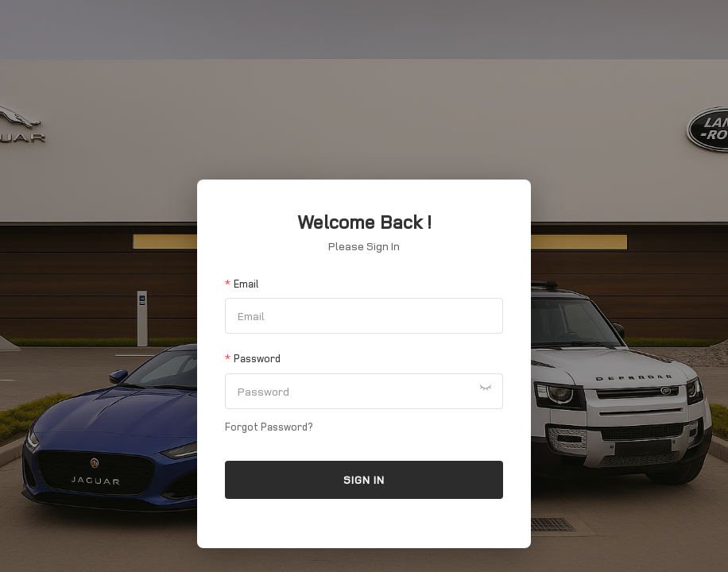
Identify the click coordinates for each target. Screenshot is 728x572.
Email (246, 284)
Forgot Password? (269, 427)
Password (257, 358)
